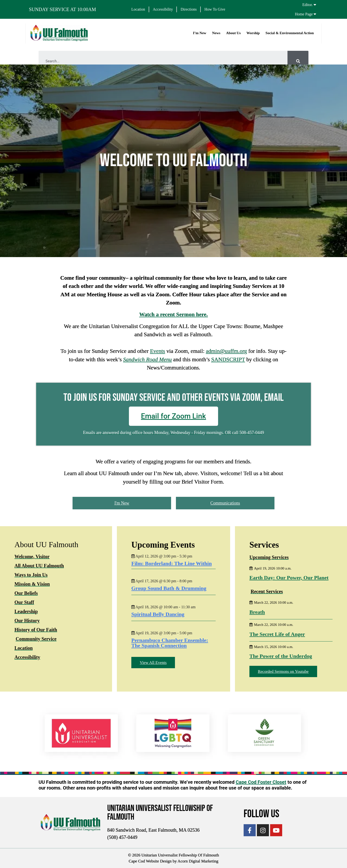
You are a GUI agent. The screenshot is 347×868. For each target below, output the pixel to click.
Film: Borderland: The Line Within (172, 563)
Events (157, 351)
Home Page (304, 14)
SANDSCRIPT (228, 360)
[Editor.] (315, 5)
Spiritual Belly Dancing (158, 614)
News (216, 33)
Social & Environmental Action (289, 33)
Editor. (308, 5)
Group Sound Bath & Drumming (169, 588)
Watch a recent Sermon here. (174, 314)
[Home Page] (315, 14)
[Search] (298, 61)
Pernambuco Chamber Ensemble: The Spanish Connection (170, 643)
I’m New (199, 33)
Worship (253, 33)
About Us (233, 33)
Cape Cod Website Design (150, 861)
